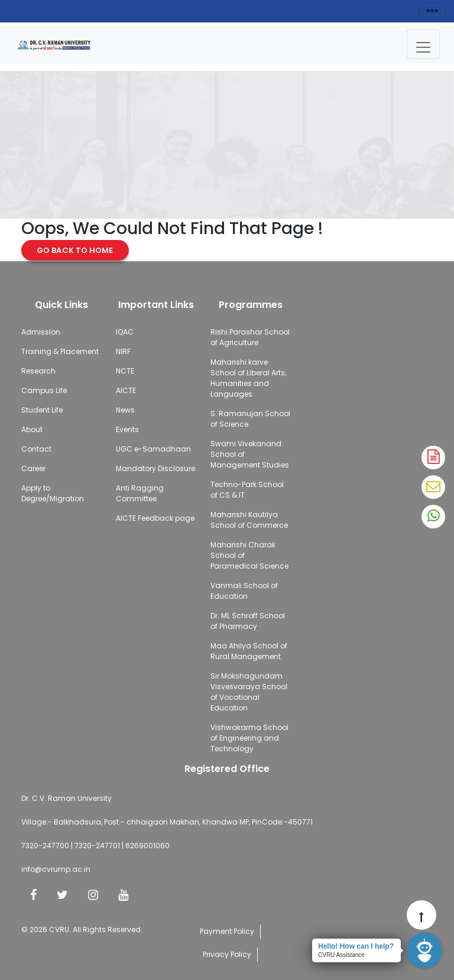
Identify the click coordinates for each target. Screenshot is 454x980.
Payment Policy (227, 931)
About (32, 429)
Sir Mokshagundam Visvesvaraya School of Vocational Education (249, 692)
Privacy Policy (227, 954)
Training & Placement (60, 351)
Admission (41, 332)
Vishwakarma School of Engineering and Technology (249, 738)
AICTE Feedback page (155, 518)
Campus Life (44, 390)
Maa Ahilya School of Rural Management (249, 651)
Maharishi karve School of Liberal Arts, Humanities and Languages (248, 378)
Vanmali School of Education (244, 591)
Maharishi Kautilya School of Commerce (249, 520)
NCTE (125, 371)
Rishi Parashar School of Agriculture (250, 337)
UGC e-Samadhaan (153, 449)
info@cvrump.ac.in (56, 869)
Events (127, 429)
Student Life (42, 410)
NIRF (123, 351)
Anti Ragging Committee (140, 493)
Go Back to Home (75, 250)
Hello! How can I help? (356, 946)
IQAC (125, 332)
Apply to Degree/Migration (53, 493)
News (125, 410)
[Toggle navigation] (423, 44)
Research (38, 371)
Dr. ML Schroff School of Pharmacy (248, 621)
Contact (36, 449)
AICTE (126, 390)
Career (33, 468)
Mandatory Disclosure (155, 468)
